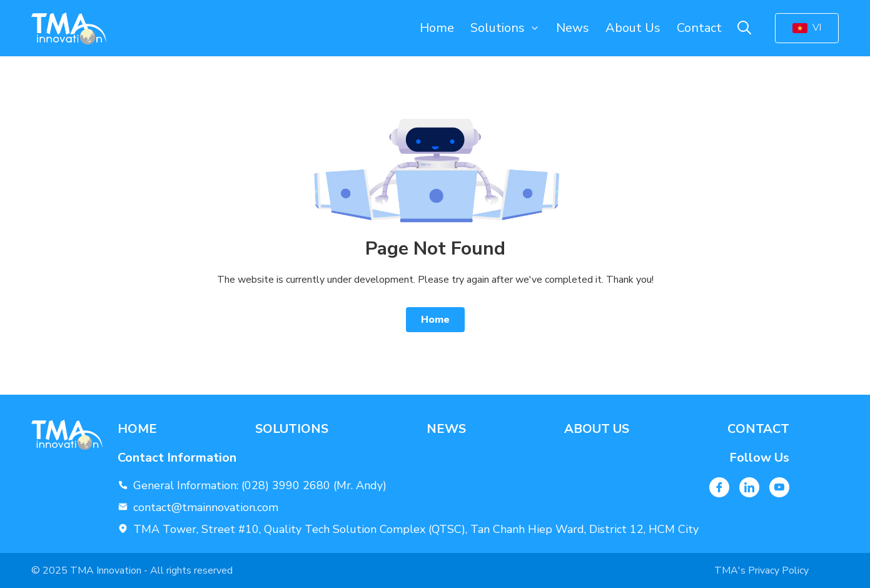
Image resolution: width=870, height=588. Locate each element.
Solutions (498, 28)
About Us (633, 28)
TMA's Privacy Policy (761, 570)
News (573, 28)
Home (437, 28)
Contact (699, 28)
